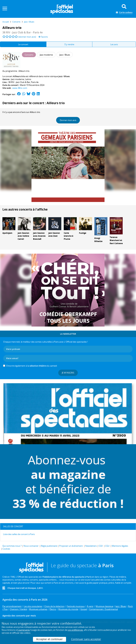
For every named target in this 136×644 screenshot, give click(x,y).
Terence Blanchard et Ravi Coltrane (116, 240)
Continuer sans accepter (86, 639)
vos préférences (75, 630)
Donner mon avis (68, 120)
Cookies (6, 549)
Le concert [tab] (23, 44)
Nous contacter (31, 546)
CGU (107, 546)
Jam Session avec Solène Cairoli (23, 236)
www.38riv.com (20, 88)
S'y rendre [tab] (69, 44)
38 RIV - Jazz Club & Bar (19, 82)
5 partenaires (24, 630)
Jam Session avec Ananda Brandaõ (39, 236)
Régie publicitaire (49, 546)
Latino (28, 79)
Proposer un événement (71, 546)
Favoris (43, 37)
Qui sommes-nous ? (12, 546)
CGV (101, 546)
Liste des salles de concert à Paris (19, 534)
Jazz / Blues (64, 76)
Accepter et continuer (49, 639)
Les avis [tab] (114, 44)
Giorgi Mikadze (98, 240)
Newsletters (91, 546)
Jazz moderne (18, 79)
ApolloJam (7, 233)
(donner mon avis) (27, 37)
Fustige (83, 233)
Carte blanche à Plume (68, 236)
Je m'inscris (68, 373)
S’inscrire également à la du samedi (32, 366)
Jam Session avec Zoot (54, 235)
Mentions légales (120, 546)
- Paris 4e (23, 32)
